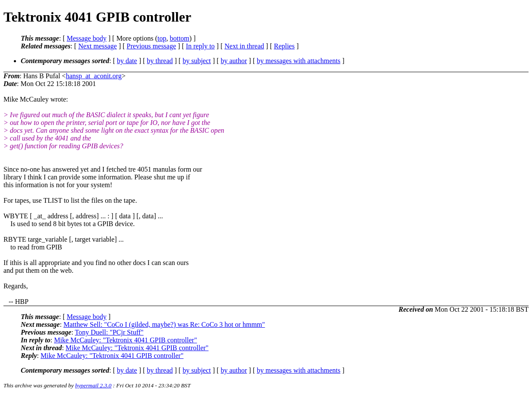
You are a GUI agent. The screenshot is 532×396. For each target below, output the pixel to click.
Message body (87, 38)
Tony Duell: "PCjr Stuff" (109, 332)
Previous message (151, 46)
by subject (197, 61)
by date (127, 61)
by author (234, 61)
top (162, 38)
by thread (160, 61)
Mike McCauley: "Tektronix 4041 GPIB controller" (126, 340)
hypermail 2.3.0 (93, 385)
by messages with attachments (299, 61)
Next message (98, 46)
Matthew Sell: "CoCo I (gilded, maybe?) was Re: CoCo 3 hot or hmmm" (164, 324)
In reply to (200, 46)
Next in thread (244, 46)
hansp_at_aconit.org (94, 76)
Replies (284, 46)
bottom (179, 38)
